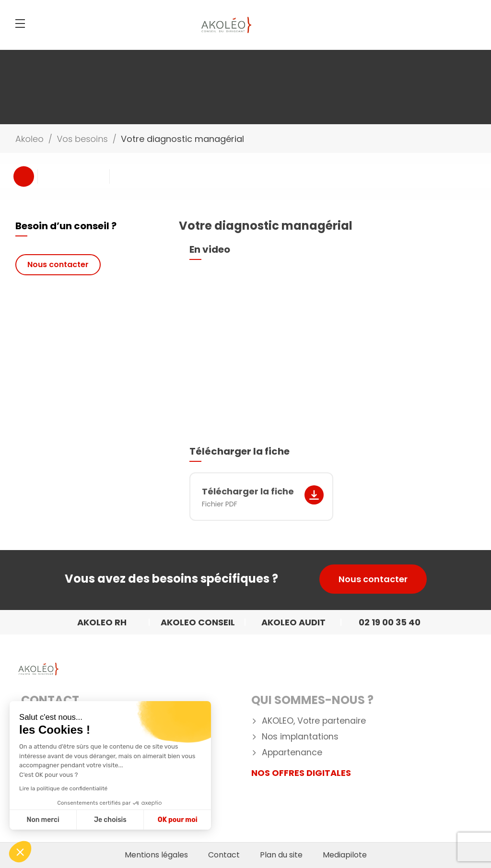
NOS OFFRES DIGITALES (301, 773)
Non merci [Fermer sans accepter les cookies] (43, 820)
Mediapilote (345, 855)
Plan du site (281, 855)
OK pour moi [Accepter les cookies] (178, 820)
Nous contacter (58, 264)
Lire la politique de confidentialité (63, 788)
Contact (50, 700)
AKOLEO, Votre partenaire (314, 721)
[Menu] (20, 23)
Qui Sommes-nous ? (312, 700)
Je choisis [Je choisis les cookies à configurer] (110, 820)
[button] (20, 852)
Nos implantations (300, 737)
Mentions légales (156, 855)
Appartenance (292, 753)
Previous (24, 176)
